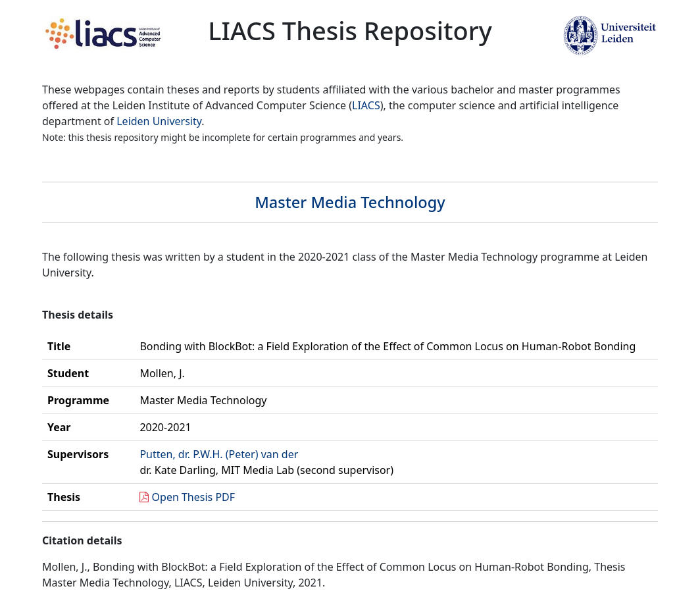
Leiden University (159, 121)
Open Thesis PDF (194, 497)
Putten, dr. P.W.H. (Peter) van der (219, 454)
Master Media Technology (350, 202)
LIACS (366, 105)
